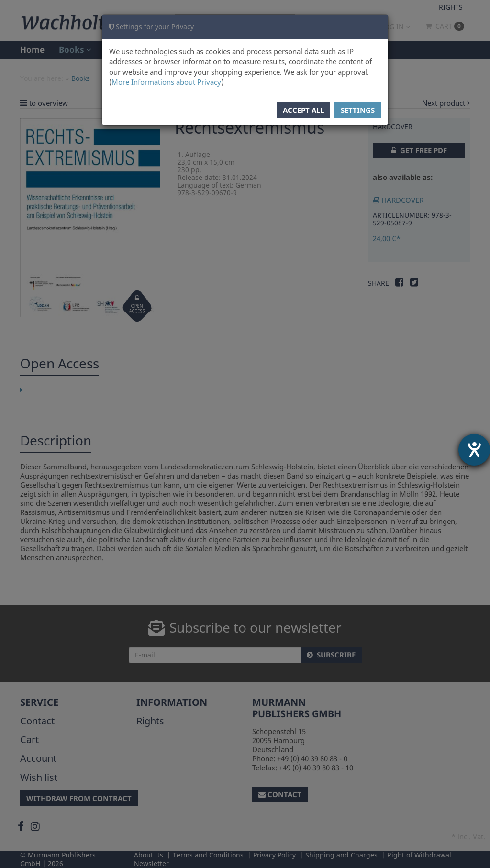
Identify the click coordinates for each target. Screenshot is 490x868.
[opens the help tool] (474, 450)
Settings (358, 110)
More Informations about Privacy (166, 82)
